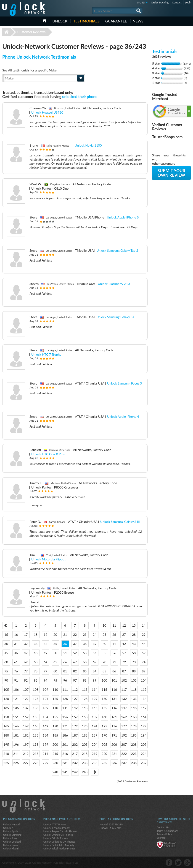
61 (16, 662)
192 (124, 735)
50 (55, 653)
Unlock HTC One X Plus (48, 454)
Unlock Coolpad (12, 842)
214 (45, 754)
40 (104, 644)
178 (134, 726)
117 (124, 689)
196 (16, 744)
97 (75, 680)
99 (95, 680)
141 (65, 708)
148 (134, 708)
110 (55, 689)
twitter (178, 863)
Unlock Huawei (12, 824)
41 (114, 644)
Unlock (60, 21)
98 (85, 680)
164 (144, 717)
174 (95, 726)
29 (144, 635)
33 (36, 644)
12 (124, 625)
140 (55, 708)
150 (6, 717)
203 (85, 744)
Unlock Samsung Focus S (124, 383)
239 (144, 763)
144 (95, 708)
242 (75, 772)
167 (26, 726)
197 (26, 744)
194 (144, 735)
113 (85, 689)
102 (124, 680)
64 (45, 662)
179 (144, 726)
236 (114, 763)
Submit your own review (172, 173)
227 (26, 763)
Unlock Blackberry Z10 (114, 284)
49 (45, 653)
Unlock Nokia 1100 (88, 145)
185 (55, 735)
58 (134, 653)
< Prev (6, 625)
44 (144, 644)
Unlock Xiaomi (11, 848)
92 (26, 680)
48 (36, 653)
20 (55, 635)
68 (85, 662)
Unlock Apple (11, 831)
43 (134, 644)
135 (6, 708)
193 (134, 735)
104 (144, 680)
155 (55, 717)
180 (6, 735)
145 (104, 708)
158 (85, 717)
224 (144, 754)
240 (55, 772)
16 (16, 635)
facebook (169, 863)
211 (16, 754)
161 (114, 717)
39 (95, 644)
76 (16, 671)
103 (134, 680)
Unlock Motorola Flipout (48, 559)
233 (85, 763)
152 (26, 717)
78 (36, 671)
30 (6, 644)
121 (16, 699)
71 (114, 662)
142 (75, 708)
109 (45, 689)
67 (75, 662)
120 (6, 699)
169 (45, 726)
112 (75, 689)
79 (45, 671)
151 (16, 717)
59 (144, 653)
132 (124, 699)
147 (124, 708)
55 (104, 653)
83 (85, 671)
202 (75, 744)
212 (26, 754)
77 (26, 671)
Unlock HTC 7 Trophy (46, 354)
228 (36, 763)
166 (16, 726)
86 (114, 671)
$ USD (141, 2)
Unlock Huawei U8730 (47, 112)
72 (124, 662)
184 (45, 735)
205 (104, 744)
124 (45, 699)
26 (114, 635)
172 (75, 726)
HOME (45, 21)
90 (6, 680)
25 (104, 635)
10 (104, 625)
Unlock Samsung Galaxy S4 (115, 317)
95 (55, 680)
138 (36, 708)
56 (114, 653)
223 (134, 754)
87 (124, 671)
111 (65, 689)
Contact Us (163, 827)
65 (55, 662)
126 (65, 699)
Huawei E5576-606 (110, 828)
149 (144, 708)
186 (65, 735)
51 (65, 653)
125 (55, 699)
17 (26, 635)
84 (95, 671)
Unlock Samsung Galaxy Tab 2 (117, 250)
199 (45, 744)
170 (55, 726)
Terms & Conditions (168, 831)
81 (65, 671)
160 (104, 717)
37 (75, 644)
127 (75, 699)
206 (114, 744)
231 (65, 763)
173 (85, 726)
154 (45, 717)
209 (144, 744)
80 (55, 671)
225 (6, 763)
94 (45, 680)
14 (144, 625)
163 (134, 717)
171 (65, 726)
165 (6, 726)
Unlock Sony (10, 838)
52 (75, 653)
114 (95, 689)
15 (6, 635)
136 (16, 708)
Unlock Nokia (11, 845)
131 (114, 699)
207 (124, 744)
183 (36, 735)
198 (36, 744)
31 (16, 644)
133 (134, 699)
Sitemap (161, 838)
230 (55, 763)
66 (65, 662)
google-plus (187, 863)
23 (85, 635)
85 (104, 671)
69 (95, 662)
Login (188, 2)
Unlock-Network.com (24, 806)
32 (26, 644)
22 (75, 635)
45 (6, 653)
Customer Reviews (32, 32)
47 (26, 653)
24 (95, 635)
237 (124, 763)
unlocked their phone (80, 97)
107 (26, 689)
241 (65, 772)
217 (75, 754)
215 (55, 754)
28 (134, 635)
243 (85, 772)
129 (95, 699)
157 (75, 717)
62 (26, 662)
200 (55, 744)
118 (134, 689)
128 (85, 699)
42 (124, 644)
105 (6, 689)
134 (144, 699)
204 (95, 744)
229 (45, 763)
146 (114, 708)
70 (104, 662)
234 (95, 763)
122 (26, 699)
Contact (177, 2)
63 (36, 662)
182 (26, 735)
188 (85, 735)
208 (134, 744)
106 (16, 689)
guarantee (116, 21)
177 (124, 726)
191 (114, 735)
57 (124, 653)
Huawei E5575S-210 (111, 824)
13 (134, 625)
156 (65, 717)
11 (114, 625)
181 (16, 735)
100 (104, 680)
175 (104, 726)
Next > (95, 772)
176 (114, 726)
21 (65, 635)
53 (85, 653)
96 (65, 680)
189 (95, 735)
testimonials (86, 21)
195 (6, 744)
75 (6, 671)
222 (124, 754)
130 (104, 699)
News (138, 21)
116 (114, 689)
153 (36, 717)
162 (124, 717)
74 (144, 662)
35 (55, 644)
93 (36, 680)
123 (36, 699)
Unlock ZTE (10, 828)
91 (16, 680)
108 (36, 689)
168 (36, 726)
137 (26, 708)
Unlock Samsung (12, 835)
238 (134, 763)
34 (45, 644)
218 (85, 754)
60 (6, 662)
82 (75, 671)
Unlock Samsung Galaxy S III (120, 522)
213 (36, 754)
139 (45, 708)
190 (104, 735)
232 (75, 763)
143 (85, 708)
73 (134, 662)
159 (95, 717)
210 (6, 754)
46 (16, 653)
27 (124, 635)
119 (144, 689)
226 (16, 763)
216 (65, 754)
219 (95, 754)
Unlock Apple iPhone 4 (123, 416)
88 (134, 671)
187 (75, 735)
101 (114, 680)
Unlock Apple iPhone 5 (123, 217)
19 (45, 635)
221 (114, 754)
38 (85, 644)
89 (144, 671)
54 (95, 653)
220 (104, 754)
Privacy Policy (164, 834)
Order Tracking (160, 2)
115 (104, 689)
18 (36, 635)
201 (65, 744)
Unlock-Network (24, 9)
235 (104, 763)
